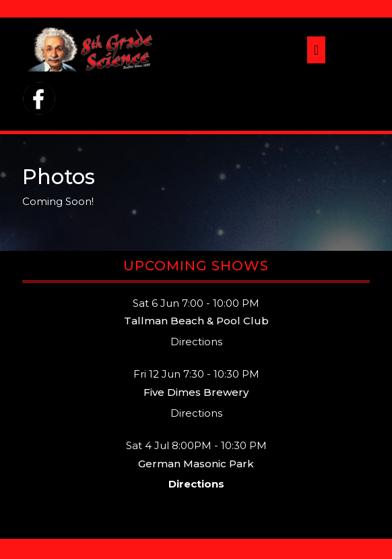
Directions (196, 342)
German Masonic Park (196, 464)
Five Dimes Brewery (196, 392)
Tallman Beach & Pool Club (196, 321)
